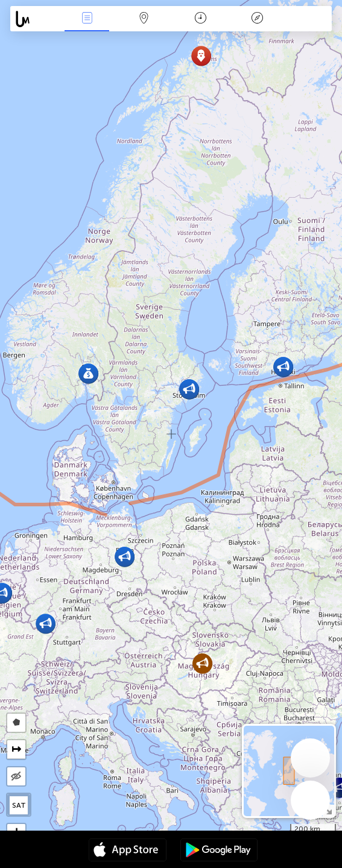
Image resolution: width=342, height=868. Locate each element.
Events (87, 19)
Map (144, 19)
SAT (19, 805)
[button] (201, 56)
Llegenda (257, 19)
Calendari (201, 19)
